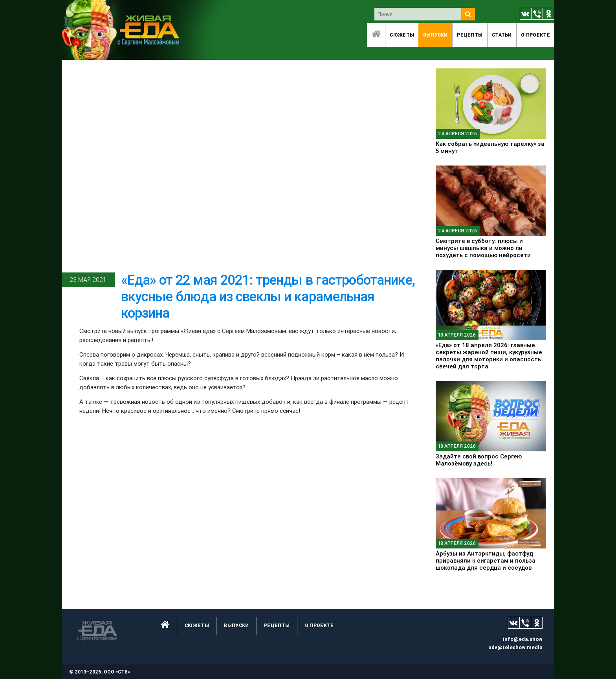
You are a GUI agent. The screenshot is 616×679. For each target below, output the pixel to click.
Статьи (502, 35)
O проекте (535, 35)
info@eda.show (523, 639)
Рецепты (470, 35)
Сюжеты (402, 35)
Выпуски (435, 35)
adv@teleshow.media (515, 647)
